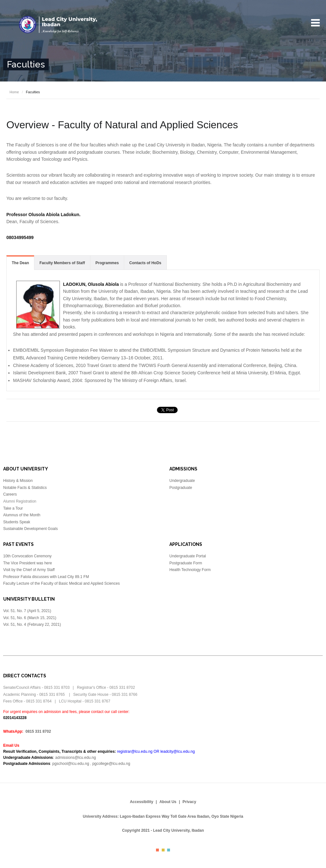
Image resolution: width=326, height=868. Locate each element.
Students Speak (17, 522)
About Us (168, 802)
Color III (169, 850)
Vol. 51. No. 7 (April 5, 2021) (28, 611)
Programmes (107, 263)
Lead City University (60, 25)
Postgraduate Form (186, 563)
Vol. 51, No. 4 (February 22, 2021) (32, 625)
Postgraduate (181, 488)
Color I (157, 850)
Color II (163, 850)
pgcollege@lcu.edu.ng (111, 764)
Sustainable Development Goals (30, 529)
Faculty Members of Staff (62, 263)
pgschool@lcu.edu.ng (71, 764)
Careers (10, 494)
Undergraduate (182, 481)
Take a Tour (13, 508)
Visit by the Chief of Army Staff (29, 570)
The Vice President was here (28, 563)
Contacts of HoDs (145, 263)
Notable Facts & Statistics (25, 488)
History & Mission (18, 481)
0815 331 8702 (38, 731)
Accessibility (142, 802)
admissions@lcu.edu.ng (76, 758)
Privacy (189, 802)
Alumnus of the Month (22, 515)
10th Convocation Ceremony (27, 556)
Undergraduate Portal (188, 556)
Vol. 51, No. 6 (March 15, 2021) (30, 618)
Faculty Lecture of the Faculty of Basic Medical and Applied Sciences (61, 583)
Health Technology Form (190, 570)
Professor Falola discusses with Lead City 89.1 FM (46, 577)
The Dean (20, 263)
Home (14, 92)
